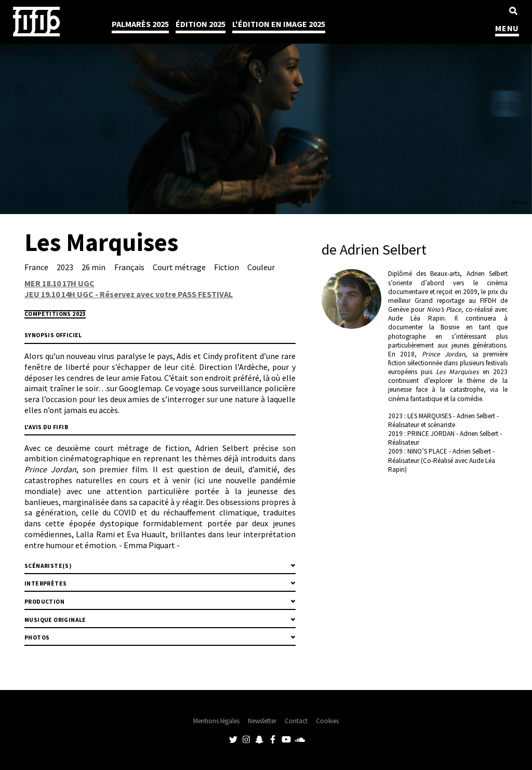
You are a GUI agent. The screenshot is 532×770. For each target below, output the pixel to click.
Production (44, 602)
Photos (37, 638)
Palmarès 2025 (140, 24)
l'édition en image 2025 (279, 24)
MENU (507, 28)
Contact (296, 721)
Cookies (327, 721)
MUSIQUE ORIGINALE (55, 620)
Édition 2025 (201, 24)
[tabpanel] (266, 107)
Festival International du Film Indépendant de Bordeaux (36, 22)
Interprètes (45, 583)
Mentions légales (216, 721)
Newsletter (262, 721)
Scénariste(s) (48, 566)
